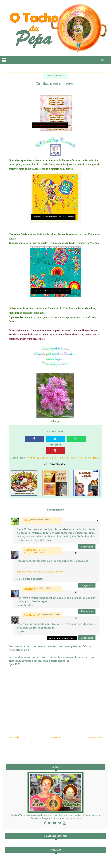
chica (27, 521)
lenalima (29, 589)
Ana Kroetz (31, 615)
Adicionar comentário (62, 638)
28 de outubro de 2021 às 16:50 (33, 553)
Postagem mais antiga (96, 737)
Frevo (54, 458)
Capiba (44, 458)
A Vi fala (32, 458)
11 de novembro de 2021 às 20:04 (49, 614)
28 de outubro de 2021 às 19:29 (45, 588)
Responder (87, 547)
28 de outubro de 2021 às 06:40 (40, 520)
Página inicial (55, 737)
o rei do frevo (69, 458)
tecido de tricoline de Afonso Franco (59, 217)
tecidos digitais (90, 458)
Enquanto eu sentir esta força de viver (40, 572)
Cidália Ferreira (34, 550)
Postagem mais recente (16, 737)
